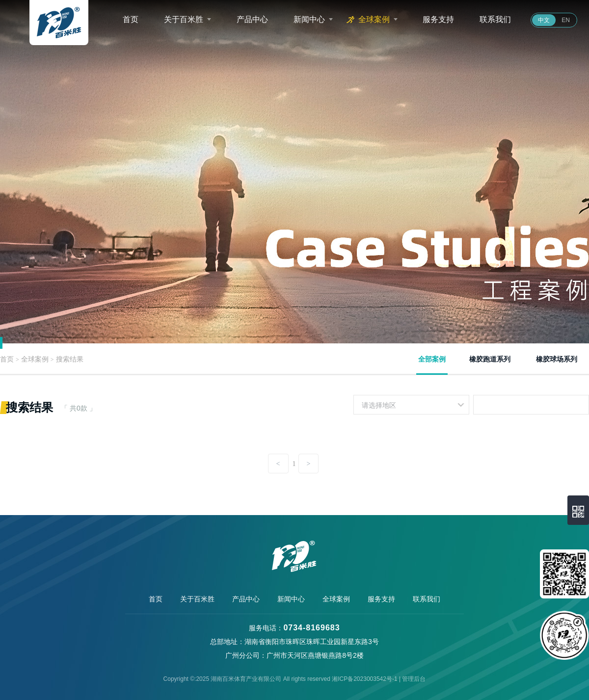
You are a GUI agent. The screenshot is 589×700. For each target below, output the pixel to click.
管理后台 (414, 679)
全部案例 (432, 359)
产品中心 (252, 19)
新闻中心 (309, 19)
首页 (131, 19)
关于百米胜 (184, 19)
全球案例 (374, 19)
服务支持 (438, 19)
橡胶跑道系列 (490, 359)
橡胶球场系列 (557, 359)
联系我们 (495, 19)
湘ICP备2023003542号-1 (364, 679)
